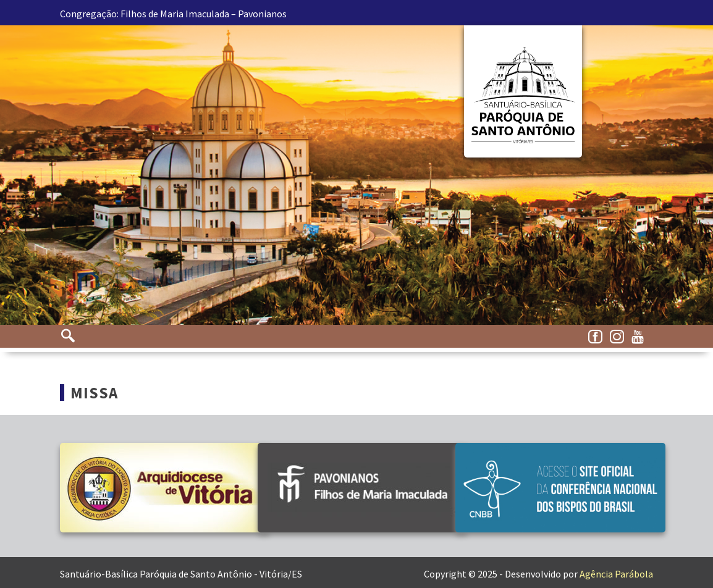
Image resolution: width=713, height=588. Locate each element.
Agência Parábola (616, 574)
